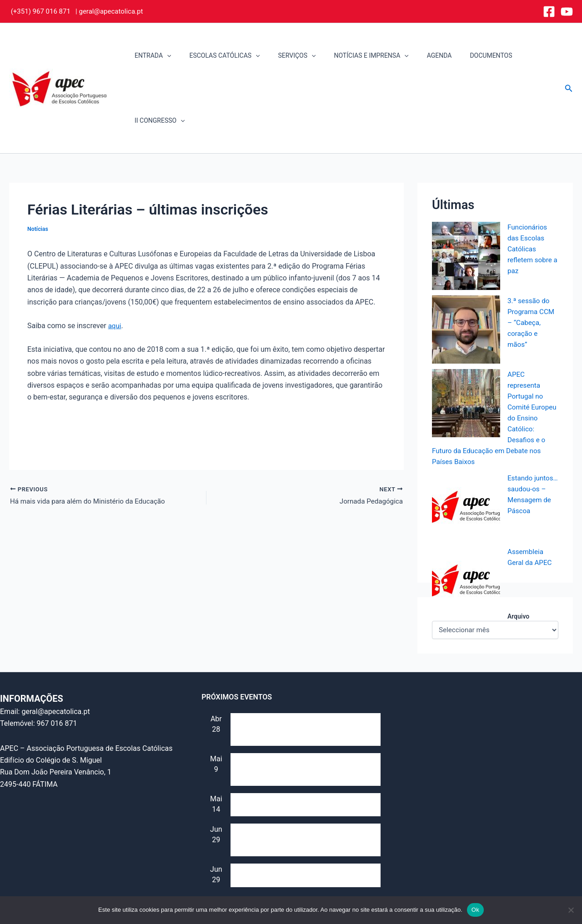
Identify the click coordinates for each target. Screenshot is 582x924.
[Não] (571, 910)
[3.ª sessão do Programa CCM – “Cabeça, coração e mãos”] (466, 265)
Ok (475, 910)
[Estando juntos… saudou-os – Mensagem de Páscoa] (466, 442)
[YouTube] (567, 12)
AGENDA (419, 55)
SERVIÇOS (287, 56)
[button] (168, 56)
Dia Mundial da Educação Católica (286, 747)
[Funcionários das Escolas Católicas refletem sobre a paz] (466, 191)
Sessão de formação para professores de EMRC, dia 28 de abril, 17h (297, 671)
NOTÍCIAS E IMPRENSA (356, 56)
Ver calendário (225, 837)
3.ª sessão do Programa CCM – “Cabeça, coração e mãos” (532, 257)
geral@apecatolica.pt (111, 11)
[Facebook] (549, 12)
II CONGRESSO (524, 56)
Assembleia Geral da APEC (274, 817)
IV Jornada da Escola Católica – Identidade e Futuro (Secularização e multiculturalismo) (303, 782)
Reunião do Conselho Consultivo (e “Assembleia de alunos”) (287, 711)
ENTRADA (154, 56)
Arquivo (518, 551)
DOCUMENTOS (465, 55)
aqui (115, 261)
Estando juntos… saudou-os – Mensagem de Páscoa (530, 435)
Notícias (38, 164)
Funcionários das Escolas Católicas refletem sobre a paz (531, 184)
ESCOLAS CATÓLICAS (220, 56)
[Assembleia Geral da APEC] (466, 515)
